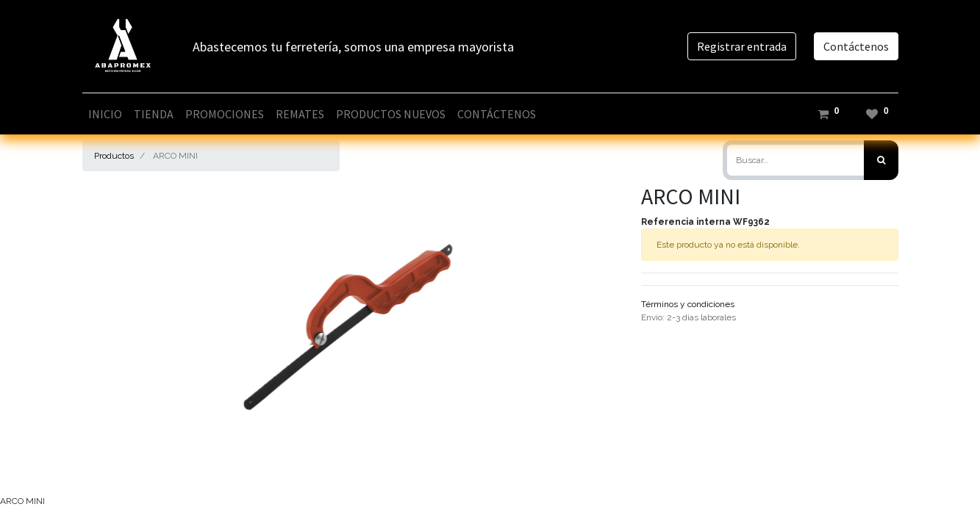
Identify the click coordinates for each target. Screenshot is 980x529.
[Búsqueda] (881, 160)
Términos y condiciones (688, 304)
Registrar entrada (742, 46)
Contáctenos (856, 46)
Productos (114, 156)
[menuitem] (105, 114)
